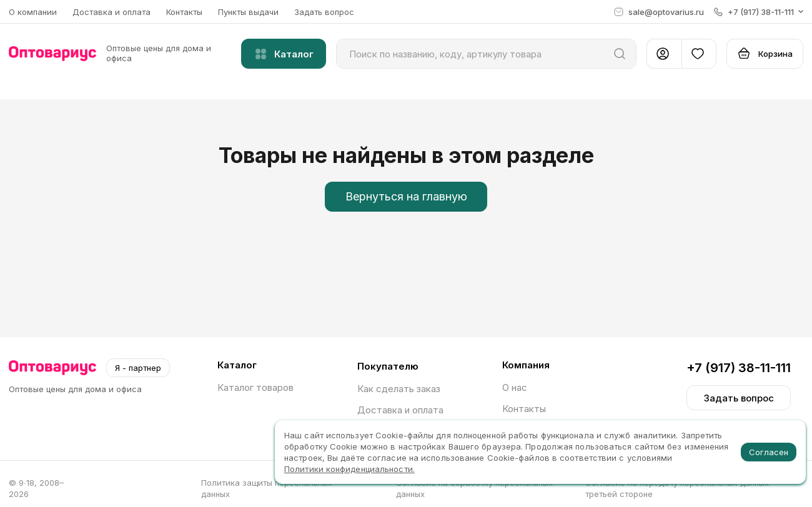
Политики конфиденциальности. (349, 469)
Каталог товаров (255, 387)
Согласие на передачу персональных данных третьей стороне (677, 488)
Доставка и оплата (111, 12)
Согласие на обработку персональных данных (474, 488)
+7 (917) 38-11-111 (739, 368)
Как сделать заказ (399, 389)
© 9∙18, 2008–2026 (36, 488)
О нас (515, 387)
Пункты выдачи (248, 12)
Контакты (184, 12)
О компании (33, 12)
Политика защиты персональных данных (267, 488)
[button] (759, 12)
